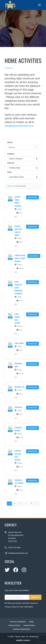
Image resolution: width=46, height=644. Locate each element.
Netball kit (19, 387)
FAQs (31, 622)
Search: (10, 142)
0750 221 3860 (14, 547)
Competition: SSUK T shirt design (20, 258)
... (26, 503)
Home (10, 186)
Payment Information (22, 629)
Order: (10, 172)
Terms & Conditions (18, 622)
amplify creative (23, 640)
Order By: (11, 163)
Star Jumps (19, 343)
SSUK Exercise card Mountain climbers (19, 288)
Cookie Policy (29, 625)
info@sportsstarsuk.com (19, 126)
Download (33, 197)
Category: (11, 154)
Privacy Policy (10, 607)
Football (18, 407)
